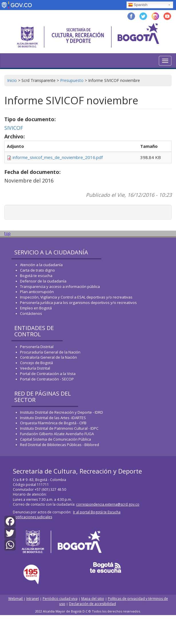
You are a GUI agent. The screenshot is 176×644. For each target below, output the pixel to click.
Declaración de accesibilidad (92, 604)
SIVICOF (14, 128)
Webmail (16, 599)
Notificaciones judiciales (32, 517)
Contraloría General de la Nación (49, 357)
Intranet (33, 599)
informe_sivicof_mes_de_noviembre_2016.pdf (58, 157)
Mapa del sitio (93, 599)
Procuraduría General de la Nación (50, 352)
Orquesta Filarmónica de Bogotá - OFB (53, 423)
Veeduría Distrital (35, 368)
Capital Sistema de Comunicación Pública (56, 439)
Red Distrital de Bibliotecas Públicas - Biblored (60, 445)
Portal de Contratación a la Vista (48, 374)
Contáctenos (31, 313)
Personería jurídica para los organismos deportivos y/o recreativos (78, 303)
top (7, 233)
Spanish (138, 5)
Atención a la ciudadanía (41, 265)
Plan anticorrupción (37, 292)
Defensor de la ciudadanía (43, 281)
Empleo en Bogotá (36, 308)
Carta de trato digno (37, 270)
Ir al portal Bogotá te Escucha (97, 512)
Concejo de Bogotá (36, 363)
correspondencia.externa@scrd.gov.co (108, 504)
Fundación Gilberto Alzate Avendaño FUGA (57, 434)
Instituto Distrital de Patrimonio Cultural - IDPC (59, 428)
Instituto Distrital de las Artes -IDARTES (53, 418)
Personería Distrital (37, 347)
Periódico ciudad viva (60, 599)
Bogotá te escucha (36, 276)
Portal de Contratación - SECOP (47, 379)
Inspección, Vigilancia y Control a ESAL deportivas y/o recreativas (76, 297)
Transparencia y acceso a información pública (60, 286)
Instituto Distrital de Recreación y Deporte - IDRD (62, 412)
